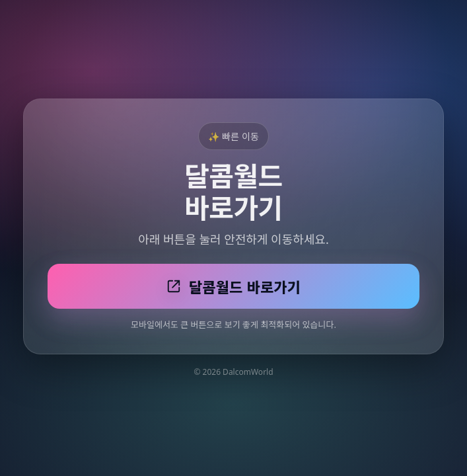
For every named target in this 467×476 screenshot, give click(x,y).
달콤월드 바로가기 (234, 287)
